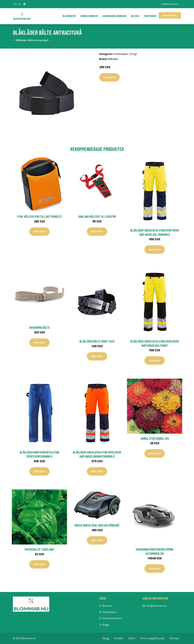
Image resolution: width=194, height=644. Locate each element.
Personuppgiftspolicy (152, 638)
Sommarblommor (114, 16)
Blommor (69, 16)
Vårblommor (89, 16)
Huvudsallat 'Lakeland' (39, 549)
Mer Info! (109, 77)
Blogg (135, 16)
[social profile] (25, 4)
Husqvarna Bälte (39, 327)
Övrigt (133, 54)
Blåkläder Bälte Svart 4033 (97, 341)
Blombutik (170, 15)
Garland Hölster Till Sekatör (97, 216)
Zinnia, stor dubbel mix (155, 438)
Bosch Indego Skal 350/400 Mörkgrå (97, 525)
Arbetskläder (121, 54)
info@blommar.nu (170, 4)
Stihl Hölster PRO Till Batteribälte (39, 216)
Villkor (132, 638)
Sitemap (174, 638)
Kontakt (119, 638)
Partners (150, 16)
